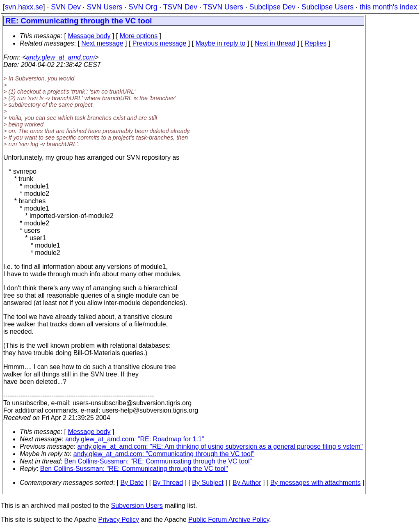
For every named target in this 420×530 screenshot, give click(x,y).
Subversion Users (137, 506)
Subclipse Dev (272, 7)
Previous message (160, 43)
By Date (132, 483)
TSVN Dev (180, 7)
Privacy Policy (119, 520)
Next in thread (275, 43)
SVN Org (143, 7)
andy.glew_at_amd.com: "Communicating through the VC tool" (164, 454)
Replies (316, 43)
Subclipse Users (328, 7)
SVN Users (104, 7)
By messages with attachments (316, 483)
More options (139, 36)
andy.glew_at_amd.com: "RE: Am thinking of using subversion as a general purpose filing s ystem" (220, 446)
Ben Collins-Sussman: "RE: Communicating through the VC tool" (158, 461)
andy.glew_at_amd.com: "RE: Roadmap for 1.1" (135, 439)
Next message (102, 43)
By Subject (208, 483)
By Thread (168, 483)
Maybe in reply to (221, 43)
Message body (89, 36)
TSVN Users (223, 7)
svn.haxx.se (24, 7)
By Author (247, 483)
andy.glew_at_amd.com (61, 57)
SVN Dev (66, 7)
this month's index (388, 7)
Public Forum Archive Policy (229, 520)
